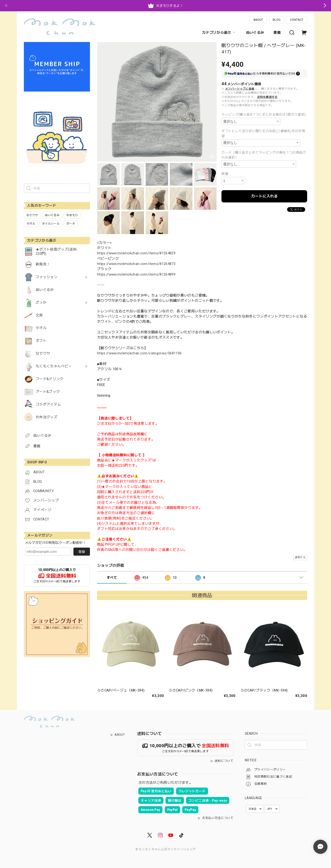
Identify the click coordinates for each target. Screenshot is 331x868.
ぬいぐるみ (255, 33)
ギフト (41, 341)
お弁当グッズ (47, 417)
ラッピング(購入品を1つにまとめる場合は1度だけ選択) (264, 114)
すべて (112, 578)
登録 (82, 552)
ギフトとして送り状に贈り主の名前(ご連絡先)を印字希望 (263, 133)
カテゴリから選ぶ (219, 33)
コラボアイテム (48, 405)
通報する (300, 557)
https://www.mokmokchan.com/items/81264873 (136, 264)
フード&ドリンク (50, 379)
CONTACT (297, 20)
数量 (225, 174)
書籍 (277, 33)
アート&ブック (48, 392)
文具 (39, 315)
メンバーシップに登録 (240, 89)
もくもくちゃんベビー (54, 366)
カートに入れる (264, 196)
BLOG (277, 20)
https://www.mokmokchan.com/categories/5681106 (139, 353)
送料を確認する (267, 97)
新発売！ (43, 264)
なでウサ (43, 354)
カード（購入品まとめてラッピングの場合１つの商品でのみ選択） (264, 155)
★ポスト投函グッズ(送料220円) (56, 252)
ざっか (41, 303)
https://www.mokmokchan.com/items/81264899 (136, 274)
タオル (41, 328)
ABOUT (258, 20)
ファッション (47, 277)
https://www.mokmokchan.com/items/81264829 (136, 253)
